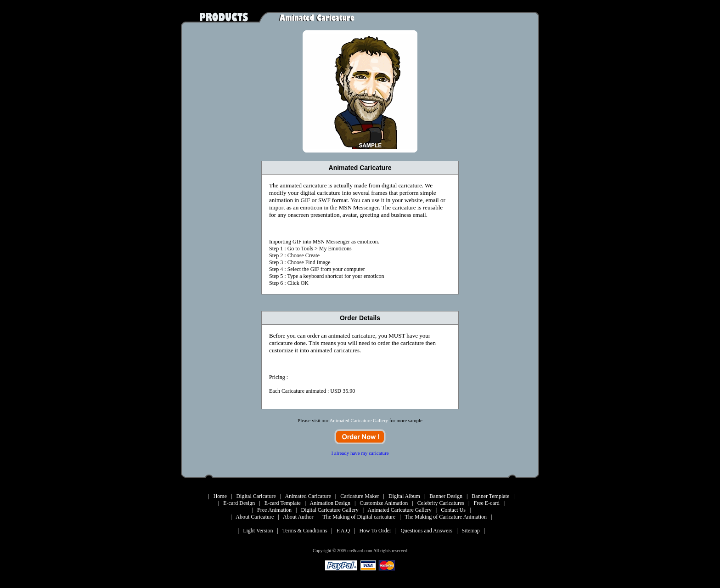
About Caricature (255, 517)
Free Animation (274, 510)
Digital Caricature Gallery (330, 510)
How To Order (375, 531)
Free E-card (486, 503)
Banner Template (490, 496)
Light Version (258, 531)
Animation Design (330, 503)
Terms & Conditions (305, 531)
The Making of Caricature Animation (446, 517)
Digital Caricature (256, 496)
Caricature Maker (360, 496)
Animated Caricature (308, 496)
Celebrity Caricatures (441, 503)
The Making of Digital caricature (359, 517)
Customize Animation (384, 503)
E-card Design (239, 503)
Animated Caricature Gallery (400, 510)
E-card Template (283, 503)
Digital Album (404, 496)
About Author (298, 517)
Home (220, 496)
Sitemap (471, 531)
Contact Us (453, 510)
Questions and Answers (426, 531)
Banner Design (446, 496)
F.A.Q (343, 531)
